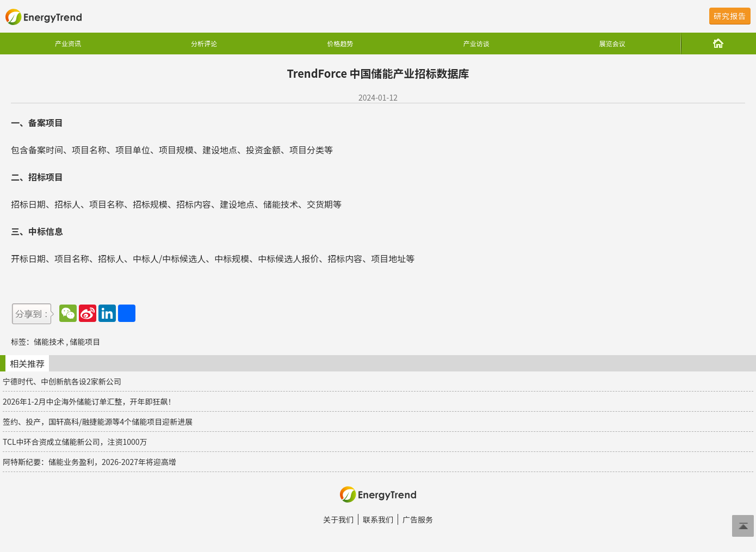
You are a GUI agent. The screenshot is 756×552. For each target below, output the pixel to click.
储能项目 (85, 342)
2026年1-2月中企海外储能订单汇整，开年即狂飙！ (89, 401)
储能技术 (49, 342)
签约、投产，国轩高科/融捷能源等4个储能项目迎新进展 (98, 421)
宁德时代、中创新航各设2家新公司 (62, 381)
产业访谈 (476, 43)
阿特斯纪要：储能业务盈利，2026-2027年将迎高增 (89, 462)
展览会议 (612, 43)
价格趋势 (340, 43)
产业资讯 (68, 43)
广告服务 (418, 519)
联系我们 (378, 519)
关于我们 (338, 519)
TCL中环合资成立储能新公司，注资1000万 (75, 442)
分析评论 (204, 43)
